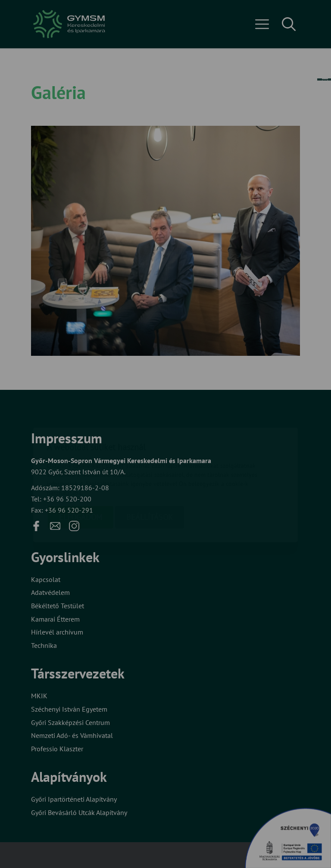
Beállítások (150, 466)
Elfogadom (81, 466)
